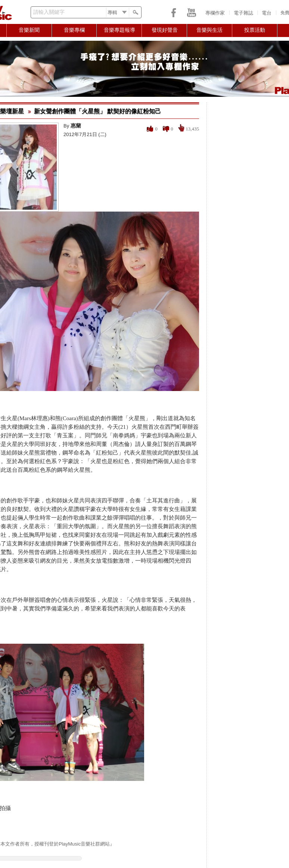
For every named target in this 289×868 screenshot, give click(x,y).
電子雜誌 (243, 13)
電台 (267, 13)
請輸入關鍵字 (49, 12)
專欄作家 (215, 13)
